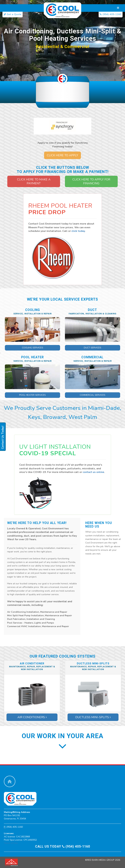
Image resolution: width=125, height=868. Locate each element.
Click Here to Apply (62, 155)
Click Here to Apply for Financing (91, 181)
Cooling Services (33, 348)
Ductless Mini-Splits (93, 717)
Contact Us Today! (3, 437)
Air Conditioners (32, 717)
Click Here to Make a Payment (34, 181)
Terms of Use (11, 843)
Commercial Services (93, 395)
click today (78, 231)
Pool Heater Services (32, 395)
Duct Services (93, 348)
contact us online (93, 472)
